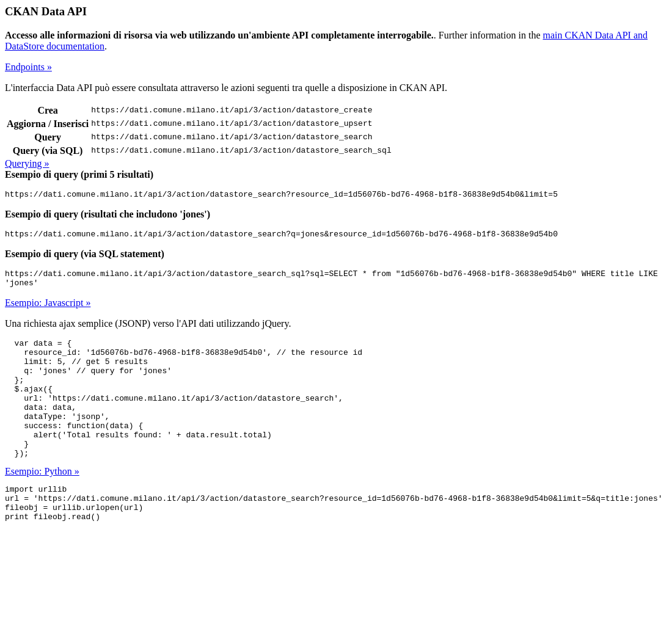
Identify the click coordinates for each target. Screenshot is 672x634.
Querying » (27, 163)
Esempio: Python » (42, 502)
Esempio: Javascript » (48, 310)
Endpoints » (28, 67)
